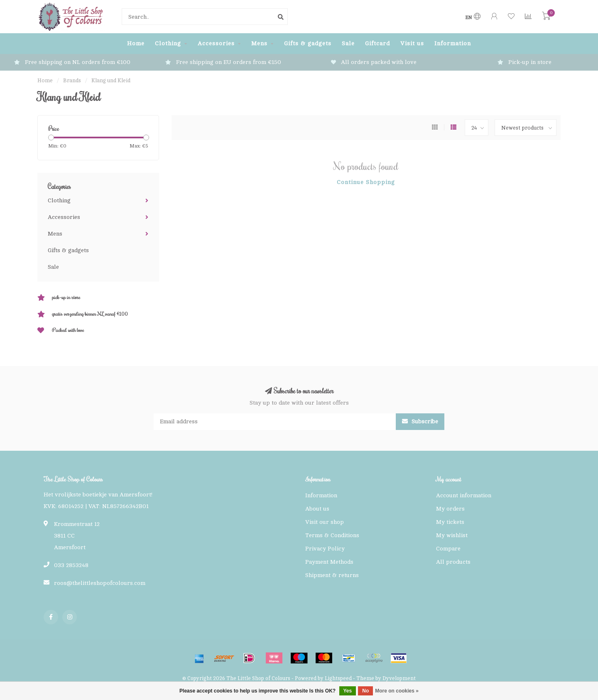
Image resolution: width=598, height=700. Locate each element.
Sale (348, 43)
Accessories (216, 43)
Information (453, 43)
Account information (464, 495)
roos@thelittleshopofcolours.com (100, 583)
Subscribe (420, 421)
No (365, 691)
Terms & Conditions (332, 535)
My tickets (450, 522)
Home (136, 43)
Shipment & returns (332, 575)
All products (453, 562)
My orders (450, 509)
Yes (348, 691)
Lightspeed (338, 678)
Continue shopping (366, 182)
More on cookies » (397, 691)
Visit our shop (325, 522)
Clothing (168, 43)
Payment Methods (329, 562)
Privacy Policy (325, 549)
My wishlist (452, 535)
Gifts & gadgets (308, 43)
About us (317, 509)
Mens (259, 43)
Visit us (412, 43)
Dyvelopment (399, 678)
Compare (448, 549)
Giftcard (377, 43)
